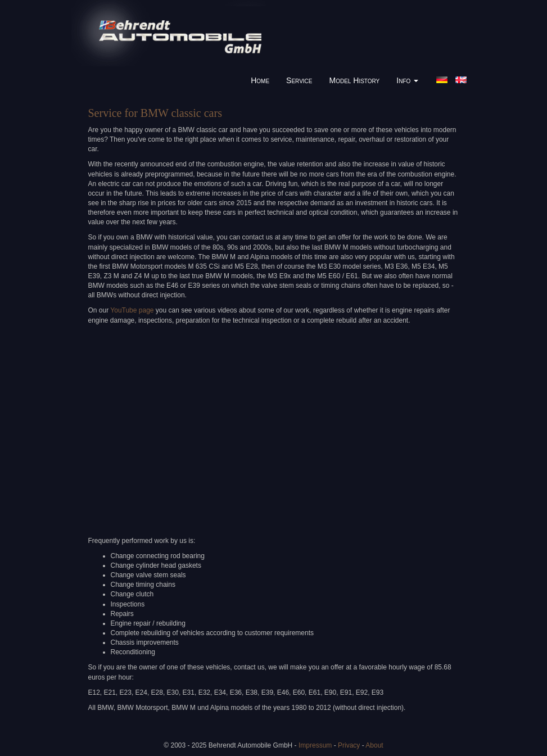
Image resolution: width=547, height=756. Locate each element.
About (374, 745)
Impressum (315, 745)
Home (260, 80)
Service (299, 80)
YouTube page (132, 310)
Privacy (349, 745)
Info (407, 80)
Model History (355, 80)
